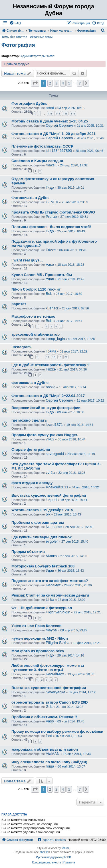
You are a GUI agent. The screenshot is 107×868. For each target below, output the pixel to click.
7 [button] (80, 83)
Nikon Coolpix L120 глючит (36, 289)
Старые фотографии (31, 449)
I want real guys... (27, 260)
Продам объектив (28, 552)
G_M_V (52, 202)
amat (50, 108)
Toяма (51, 351)
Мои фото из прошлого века (38, 651)
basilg (51, 387)
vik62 (50, 439)
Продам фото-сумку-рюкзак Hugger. (45, 435)
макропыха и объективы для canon (45, 749)
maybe (51, 630)
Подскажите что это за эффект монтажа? (50, 581)
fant (49, 736)
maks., (51, 165)
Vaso (50, 264)
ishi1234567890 (59, 151)
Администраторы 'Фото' (38, 56)
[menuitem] (15, 23)
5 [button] (69, 83)
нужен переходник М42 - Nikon (40, 638)
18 (54, 357)
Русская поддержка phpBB (53, 857)
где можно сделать (29, 420)
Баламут (53, 585)
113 (50, 113)
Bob (49, 294)
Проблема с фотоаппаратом (38, 522)
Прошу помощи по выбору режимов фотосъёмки (57, 731)
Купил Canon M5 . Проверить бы (42, 275)
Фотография (18, 45)
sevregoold (55, 454)
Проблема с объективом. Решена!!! (44, 717)
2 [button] (50, 83)
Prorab (51, 217)
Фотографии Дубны (30, 103)
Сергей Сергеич (59, 125)
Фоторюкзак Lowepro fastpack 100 (43, 566)
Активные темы (41, 37)
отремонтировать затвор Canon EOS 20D (50, 702)
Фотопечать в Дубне (31, 198)
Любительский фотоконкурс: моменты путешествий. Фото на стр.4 (48, 668)
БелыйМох (55, 674)
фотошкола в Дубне (30, 383)
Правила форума (17, 64)
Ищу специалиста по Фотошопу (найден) (49, 762)
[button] (35, 83)
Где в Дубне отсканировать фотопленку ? (51, 365)
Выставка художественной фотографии (49, 495)
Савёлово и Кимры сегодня (37, 161)
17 (48, 357)
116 (73, 113)
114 (57, 113)
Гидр (50, 187)
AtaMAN (53, 754)
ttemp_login (55, 339)
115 (65, 113)
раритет (19, 304)
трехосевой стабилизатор (36, 334)
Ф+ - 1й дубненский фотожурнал (42, 608)
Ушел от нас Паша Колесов (37, 626)
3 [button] (56, 83)
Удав (50, 279)
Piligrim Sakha (57, 643)
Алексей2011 (57, 487)
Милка (51, 556)
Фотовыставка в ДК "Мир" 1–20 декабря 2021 (53, 134)
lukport (51, 500)
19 (60, 357)
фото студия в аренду (32, 483)
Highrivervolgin (58, 612)
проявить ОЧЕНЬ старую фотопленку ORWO (53, 212)
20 (66, 357)
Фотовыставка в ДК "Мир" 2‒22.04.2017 (48, 396)
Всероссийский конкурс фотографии (46, 408)
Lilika (50, 600)
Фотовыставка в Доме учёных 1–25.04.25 (50, 121)
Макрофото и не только (33, 316)
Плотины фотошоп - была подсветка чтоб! (51, 227)
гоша (50, 766)
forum (65, 848)
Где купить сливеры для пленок (42, 537)
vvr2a (50, 473)
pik (48, 514)
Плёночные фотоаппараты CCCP (42, 146)
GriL (49, 707)
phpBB (44, 852)
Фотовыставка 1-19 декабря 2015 (42, 510)
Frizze (51, 250)
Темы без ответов (14, 37)
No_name (54, 527)
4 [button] (63, 83)
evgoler (52, 541)
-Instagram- (22, 347)
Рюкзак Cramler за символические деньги (50, 595)
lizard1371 (54, 425)
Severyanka (55, 692)
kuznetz (52, 308)
